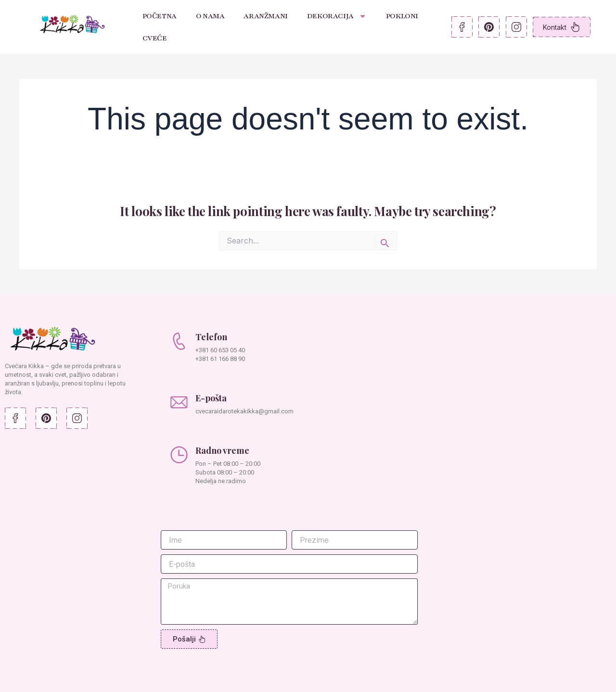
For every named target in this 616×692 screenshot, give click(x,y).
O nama (210, 16)
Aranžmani (265, 16)
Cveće (155, 38)
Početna (160, 16)
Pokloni (402, 16)
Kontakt (561, 27)
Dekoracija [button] (337, 16)
